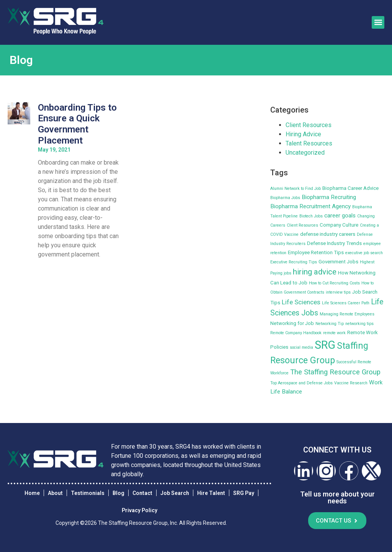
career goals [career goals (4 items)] (340, 216)
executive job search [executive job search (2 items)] (364, 253)
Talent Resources (309, 143)
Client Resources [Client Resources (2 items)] (302, 225)
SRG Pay (244, 493)
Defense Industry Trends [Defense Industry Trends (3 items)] (334, 243)
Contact (142, 493)
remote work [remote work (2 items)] (334, 333)
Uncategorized (305, 153)
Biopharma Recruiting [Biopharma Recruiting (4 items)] (329, 197)
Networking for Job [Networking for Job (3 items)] (292, 323)
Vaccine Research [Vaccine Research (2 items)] (351, 383)
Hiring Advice (303, 134)
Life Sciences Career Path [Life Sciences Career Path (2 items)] (346, 303)
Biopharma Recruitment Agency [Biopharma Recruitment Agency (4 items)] (310, 206)
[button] (378, 22)
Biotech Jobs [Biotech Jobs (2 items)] (311, 216)
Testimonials (88, 493)
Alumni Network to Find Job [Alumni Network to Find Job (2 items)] (296, 189)
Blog (118, 493)
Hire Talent (211, 493)
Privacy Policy (140, 511)
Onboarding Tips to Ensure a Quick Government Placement (77, 124)
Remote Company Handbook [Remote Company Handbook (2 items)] (296, 333)
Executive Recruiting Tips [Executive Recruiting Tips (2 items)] (294, 262)
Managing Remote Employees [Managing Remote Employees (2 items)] (347, 314)
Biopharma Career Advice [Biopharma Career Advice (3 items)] (350, 188)
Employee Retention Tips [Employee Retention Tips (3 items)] (316, 252)
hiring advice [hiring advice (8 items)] (315, 272)
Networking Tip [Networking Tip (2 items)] (330, 324)
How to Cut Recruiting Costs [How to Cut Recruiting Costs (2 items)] (334, 283)
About (55, 493)
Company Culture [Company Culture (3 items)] (339, 225)
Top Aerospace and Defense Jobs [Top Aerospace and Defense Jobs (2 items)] (301, 383)
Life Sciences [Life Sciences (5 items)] (301, 302)
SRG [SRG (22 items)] (325, 345)
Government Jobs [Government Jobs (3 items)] (338, 262)
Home (32, 493)
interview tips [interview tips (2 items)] (338, 292)
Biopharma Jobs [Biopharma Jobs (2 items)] (285, 198)
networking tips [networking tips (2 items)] (359, 324)
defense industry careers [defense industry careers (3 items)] (328, 234)
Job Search (175, 493)
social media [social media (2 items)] (301, 347)
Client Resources (309, 125)
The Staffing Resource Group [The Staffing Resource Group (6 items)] (335, 372)
